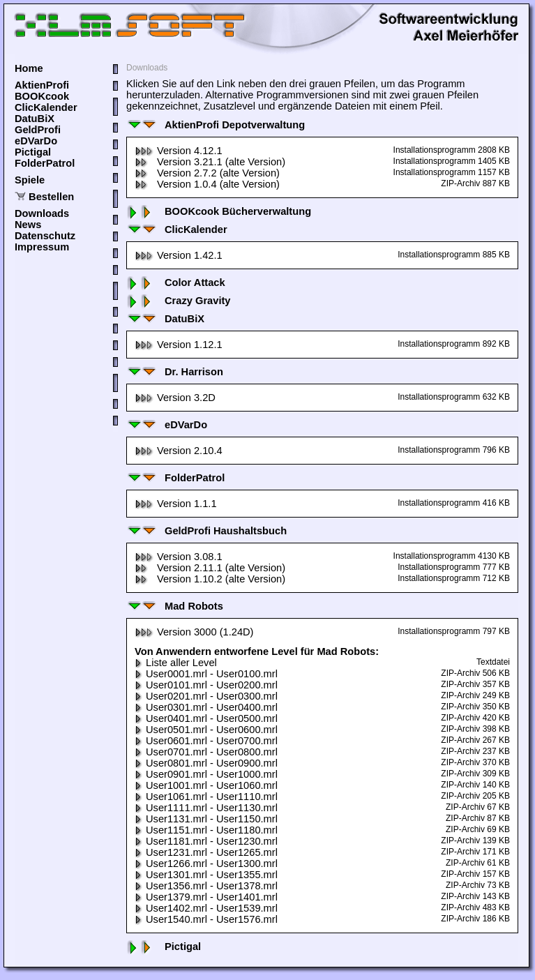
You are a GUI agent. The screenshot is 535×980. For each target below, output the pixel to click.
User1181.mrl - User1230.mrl (206, 841)
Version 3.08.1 (179, 557)
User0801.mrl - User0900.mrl (206, 763)
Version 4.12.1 (179, 151)
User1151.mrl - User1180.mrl (206, 830)
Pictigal (33, 152)
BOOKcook (42, 96)
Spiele (30, 180)
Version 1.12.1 (179, 345)
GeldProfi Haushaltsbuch (206, 531)
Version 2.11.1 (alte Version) (210, 568)
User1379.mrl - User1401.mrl (206, 897)
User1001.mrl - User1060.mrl (206, 785)
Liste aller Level (176, 663)
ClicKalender (46, 107)
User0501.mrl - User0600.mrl (206, 730)
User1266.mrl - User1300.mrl (206, 864)
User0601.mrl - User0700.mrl (206, 741)
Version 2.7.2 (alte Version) (207, 173)
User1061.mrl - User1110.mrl (206, 797)
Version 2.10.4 (179, 451)
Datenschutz (45, 236)
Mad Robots (175, 606)
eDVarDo (36, 141)
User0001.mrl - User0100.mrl (206, 674)
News (28, 225)
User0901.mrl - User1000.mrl (206, 774)
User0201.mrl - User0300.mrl (206, 696)
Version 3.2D (175, 398)
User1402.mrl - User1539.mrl (206, 908)
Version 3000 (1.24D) (194, 632)
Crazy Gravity (179, 301)
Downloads (42, 213)
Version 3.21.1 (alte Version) (210, 162)
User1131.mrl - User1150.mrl (206, 819)
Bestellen (51, 197)
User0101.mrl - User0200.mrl (206, 685)
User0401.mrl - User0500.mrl (206, 718)
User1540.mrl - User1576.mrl (206, 919)
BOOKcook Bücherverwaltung (219, 211)
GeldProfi (38, 130)
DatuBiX (35, 119)
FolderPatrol (45, 163)
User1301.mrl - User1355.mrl (206, 875)
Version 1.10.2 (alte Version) (210, 579)
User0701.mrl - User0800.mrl (206, 752)
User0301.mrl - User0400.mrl (206, 707)
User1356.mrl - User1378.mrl (206, 886)
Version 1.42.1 (179, 255)
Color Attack (176, 282)
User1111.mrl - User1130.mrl (206, 808)
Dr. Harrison (175, 372)
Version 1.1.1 (176, 504)
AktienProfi (42, 85)
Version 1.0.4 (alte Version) (207, 184)
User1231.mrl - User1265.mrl (206, 852)
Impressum (42, 247)
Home (29, 68)
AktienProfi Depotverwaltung (216, 125)
